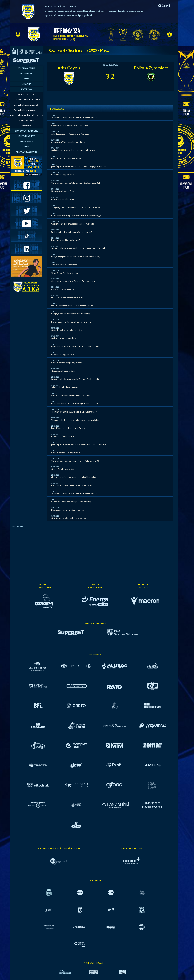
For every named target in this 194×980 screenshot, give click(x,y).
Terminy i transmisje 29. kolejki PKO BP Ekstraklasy (74, 493)
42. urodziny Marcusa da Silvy (64, 371)
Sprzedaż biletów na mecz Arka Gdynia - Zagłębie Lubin (76, 379)
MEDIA (26, 147)
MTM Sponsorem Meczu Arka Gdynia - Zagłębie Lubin (75, 346)
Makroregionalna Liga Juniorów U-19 (27, 115)
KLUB (27, 79)
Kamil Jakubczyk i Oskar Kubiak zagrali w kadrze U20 (74, 404)
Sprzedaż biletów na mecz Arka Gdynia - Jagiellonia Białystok (78, 248)
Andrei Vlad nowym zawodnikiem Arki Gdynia (71, 395)
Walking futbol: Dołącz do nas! (65, 338)
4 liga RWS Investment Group (27, 100)
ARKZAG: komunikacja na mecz (65, 199)
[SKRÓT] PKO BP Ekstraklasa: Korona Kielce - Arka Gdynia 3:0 (78, 444)
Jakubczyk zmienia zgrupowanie (65, 387)
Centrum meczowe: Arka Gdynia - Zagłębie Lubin (73, 281)
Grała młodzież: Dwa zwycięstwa (66, 453)
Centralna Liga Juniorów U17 (27, 105)
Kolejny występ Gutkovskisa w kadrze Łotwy (71, 314)
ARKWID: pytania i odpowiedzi (64, 265)
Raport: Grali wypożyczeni (63, 175)
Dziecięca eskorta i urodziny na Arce (68, 510)
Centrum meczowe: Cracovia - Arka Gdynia (70, 126)
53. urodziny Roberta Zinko (63, 191)
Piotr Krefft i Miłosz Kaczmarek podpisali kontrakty (74, 477)
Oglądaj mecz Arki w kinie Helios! (66, 158)
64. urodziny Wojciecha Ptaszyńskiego (68, 142)
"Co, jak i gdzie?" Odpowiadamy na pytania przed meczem (76, 207)
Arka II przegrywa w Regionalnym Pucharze (70, 134)
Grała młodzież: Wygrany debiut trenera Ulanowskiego (76, 216)
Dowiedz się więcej (54, 11)
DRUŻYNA (26, 84)
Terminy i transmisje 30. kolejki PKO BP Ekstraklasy (74, 412)
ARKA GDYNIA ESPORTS (27, 152)
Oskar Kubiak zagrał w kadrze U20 (66, 330)
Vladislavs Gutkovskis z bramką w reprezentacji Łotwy (75, 420)
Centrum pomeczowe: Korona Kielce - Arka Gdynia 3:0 (75, 461)
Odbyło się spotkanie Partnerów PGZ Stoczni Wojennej (76, 256)
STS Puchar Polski (26, 120)
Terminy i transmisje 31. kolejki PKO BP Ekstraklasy (74, 117)
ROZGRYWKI (27, 89)
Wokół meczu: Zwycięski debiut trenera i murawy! (74, 150)
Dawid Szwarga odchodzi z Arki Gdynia (68, 428)
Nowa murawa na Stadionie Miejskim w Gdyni (71, 322)
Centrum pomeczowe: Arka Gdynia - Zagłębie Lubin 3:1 (76, 183)
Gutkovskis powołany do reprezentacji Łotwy (71, 502)
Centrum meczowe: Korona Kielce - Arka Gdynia (73, 485)
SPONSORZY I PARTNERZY (27, 131)
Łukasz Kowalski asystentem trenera (68, 297)
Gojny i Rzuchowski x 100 (62, 469)
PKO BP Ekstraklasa (26, 94)
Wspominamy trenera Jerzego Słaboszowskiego (73, 224)
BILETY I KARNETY (27, 136)
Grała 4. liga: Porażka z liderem (65, 273)
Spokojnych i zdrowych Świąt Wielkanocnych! (71, 232)
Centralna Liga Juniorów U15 (27, 110)
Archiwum (26, 126)
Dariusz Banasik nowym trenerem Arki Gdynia (72, 305)
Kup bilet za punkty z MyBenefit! (66, 240)
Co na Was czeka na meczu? (64, 289)
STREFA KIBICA (26, 141)
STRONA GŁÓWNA (26, 68)
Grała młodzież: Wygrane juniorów (67, 363)
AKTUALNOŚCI (26, 73)
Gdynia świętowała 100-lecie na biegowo (69, 518)
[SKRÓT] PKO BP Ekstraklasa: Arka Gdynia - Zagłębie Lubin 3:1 (79, 167)
